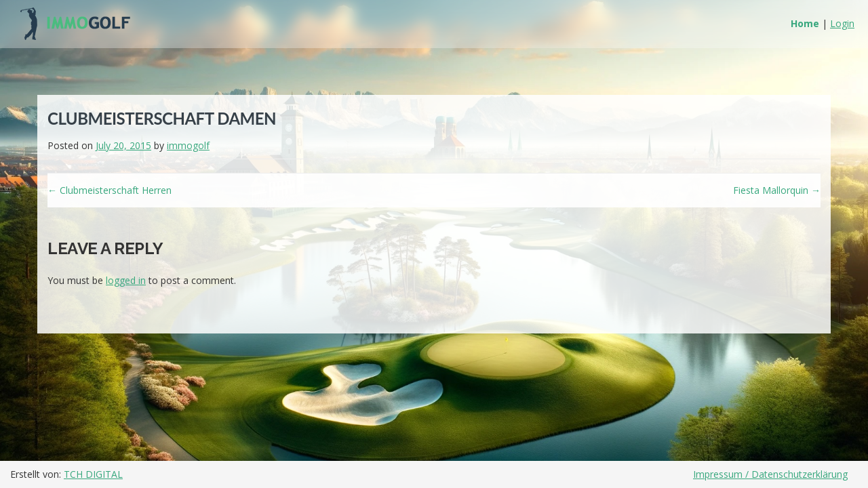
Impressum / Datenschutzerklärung (770, 474)
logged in (126, 280)
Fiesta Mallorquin (777, 190)
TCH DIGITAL (93, 474)
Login (842, 23)
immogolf (188, 145)
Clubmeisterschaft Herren (110, 190)
